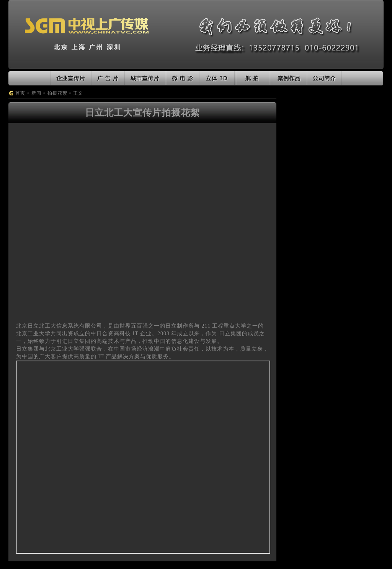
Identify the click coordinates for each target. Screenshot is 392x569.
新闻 (36, 93)
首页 (20, 93)
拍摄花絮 (57, 93)
